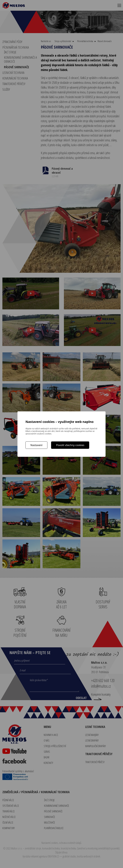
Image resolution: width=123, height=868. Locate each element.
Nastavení (36, 445)
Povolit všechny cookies (70, 445)
